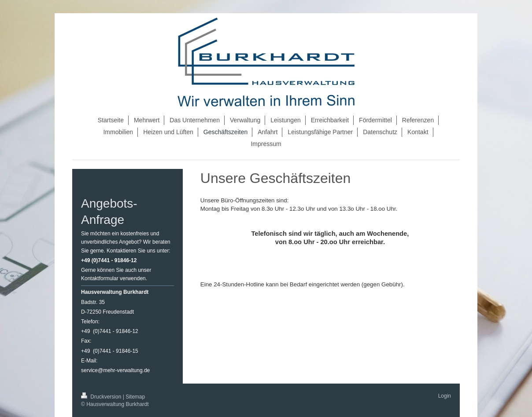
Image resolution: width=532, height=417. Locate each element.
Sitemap (135, 397)
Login (445, 396)
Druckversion (102, 397)
